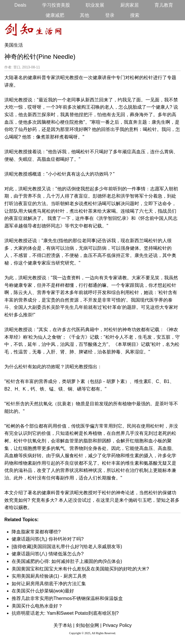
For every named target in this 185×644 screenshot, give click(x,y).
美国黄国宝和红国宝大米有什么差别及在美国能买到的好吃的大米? (80, 569)
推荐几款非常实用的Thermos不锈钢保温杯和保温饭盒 (67, 598)
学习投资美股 (56, 5)
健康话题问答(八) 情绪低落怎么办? (48, 554)
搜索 (135, 15)
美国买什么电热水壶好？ (37, 606)
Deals (20, 5)
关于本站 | (64, 625)
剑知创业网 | (89, 625)
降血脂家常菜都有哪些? (36, 532)
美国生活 (14, 45)
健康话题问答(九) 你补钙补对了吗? (48, 539)
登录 (110, 15)
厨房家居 (130, 5)
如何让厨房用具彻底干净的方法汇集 (49, 584)
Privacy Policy (117, 625)
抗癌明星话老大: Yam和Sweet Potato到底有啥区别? (65, 613)
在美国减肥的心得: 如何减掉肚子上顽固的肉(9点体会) (67, 561)
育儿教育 (164, 5)
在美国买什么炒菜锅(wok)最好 (43, 591)
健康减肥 (55, 15)
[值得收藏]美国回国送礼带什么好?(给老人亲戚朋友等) (67, 547)
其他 (85, 15)
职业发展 (95, 5)
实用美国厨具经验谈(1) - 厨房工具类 (49, 576)
